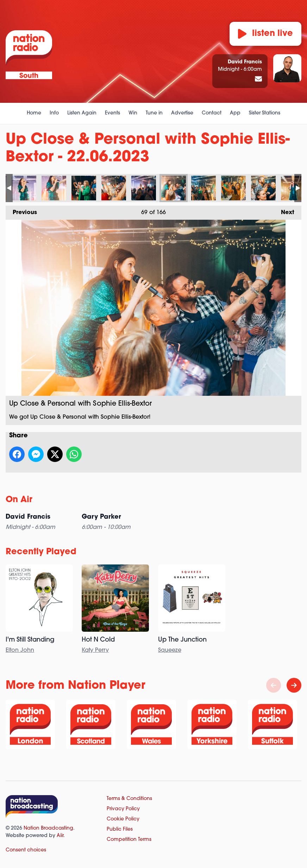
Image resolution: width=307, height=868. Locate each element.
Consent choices (26, 850)
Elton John (20, 650)
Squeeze (170, 650)
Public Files (120, 829)
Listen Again (82, 113)
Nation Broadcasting (48, 828)
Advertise (182, 113)
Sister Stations (265, 113)
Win (133, 113)
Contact (212, 113)
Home (34, 113)
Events (112, 113)
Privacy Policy (123, 809)
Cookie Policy (123, 819)
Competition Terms (129, 840)
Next (284, 211)
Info (54, 113)
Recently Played (41, 552)
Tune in (154, 113)
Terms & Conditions (129, 799)
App (235, 113)
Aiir (60, 836)
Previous (21, 211)
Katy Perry (95, 650)
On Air (19, 500)
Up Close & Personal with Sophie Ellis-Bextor (24, 188)
